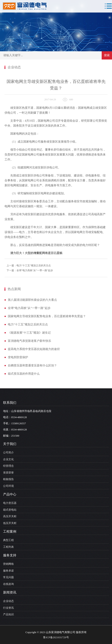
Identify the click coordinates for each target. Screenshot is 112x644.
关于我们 (10, 444)
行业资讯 (8, 608)
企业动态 (8, 601)
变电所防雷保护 (18, 357)
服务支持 (10, 555)
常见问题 (8, 577)
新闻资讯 (10, 592)
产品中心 (10, 494)
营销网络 (8, 564)
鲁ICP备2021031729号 (56, 637)
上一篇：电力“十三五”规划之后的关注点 (29, 265)
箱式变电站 (10, 510)
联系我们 (10, 403)
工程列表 (8, 547)
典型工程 (8, 540)
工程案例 (10, 531)
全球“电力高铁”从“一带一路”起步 (29, 308)
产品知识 (8, 614)
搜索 (107, 55)
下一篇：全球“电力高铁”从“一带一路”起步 (30, 270)
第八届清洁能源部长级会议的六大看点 (32, 300)
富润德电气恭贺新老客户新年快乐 (29, 341)
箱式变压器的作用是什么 (24, 374)
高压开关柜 (10, 516)
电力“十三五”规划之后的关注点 (28, 324)
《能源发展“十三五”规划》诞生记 (29, 333)
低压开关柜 (10, 523)
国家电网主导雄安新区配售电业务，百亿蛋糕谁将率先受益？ (47, 316)
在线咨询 (8, 584)
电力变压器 (10, 503)
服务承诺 (8, 571)
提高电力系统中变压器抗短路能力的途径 (34, 349)
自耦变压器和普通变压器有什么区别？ (32, 365)
